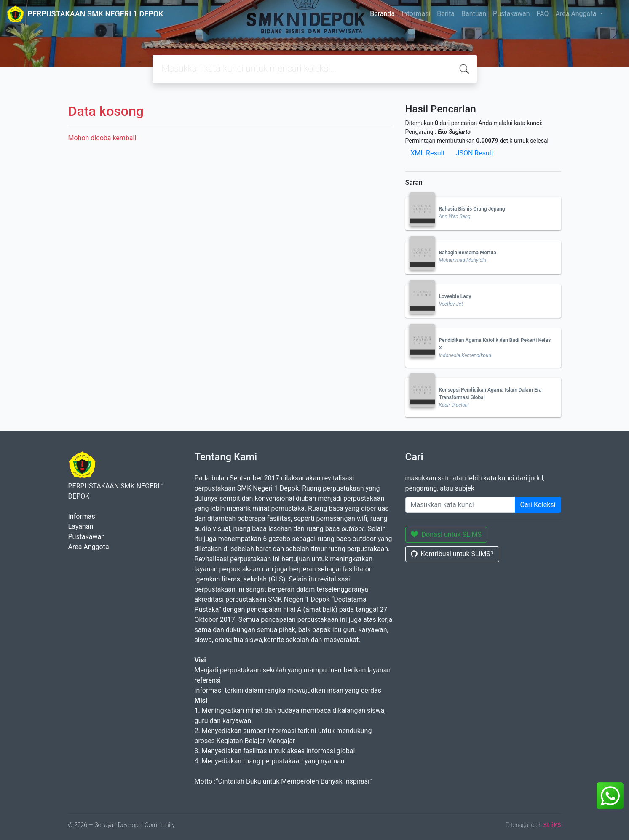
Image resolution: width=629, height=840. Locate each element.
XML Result (428, 153)
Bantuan (474, 14)
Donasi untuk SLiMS (446, 535)
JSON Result (475, 153)
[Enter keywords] (460, 505)
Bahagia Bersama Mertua (468, 253)
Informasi (416, 14)
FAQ (543, 14)
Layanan (81, 527)
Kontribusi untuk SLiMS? (452, 554)
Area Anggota (577, 14)
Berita (446, 14)
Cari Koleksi (538, 505)
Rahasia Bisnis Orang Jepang (472, 209)
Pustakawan (511, 14)
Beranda (382, 14)
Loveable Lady (455, 296)
